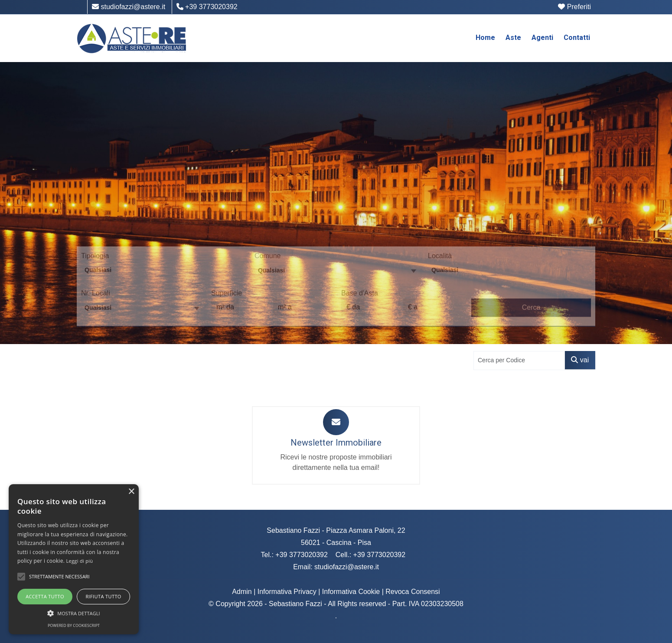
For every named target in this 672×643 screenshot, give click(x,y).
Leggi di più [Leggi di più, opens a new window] (80, 561)
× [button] (131, 492)
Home (485, 38)
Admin (242, 592)
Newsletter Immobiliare (336, 443)
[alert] (74, 559)
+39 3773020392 (207, 7)
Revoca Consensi (413, 592)
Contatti (577, 38)
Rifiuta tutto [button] (103, 596)
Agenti (542, 38)
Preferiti (574, 7)
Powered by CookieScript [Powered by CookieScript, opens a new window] (74, 625)
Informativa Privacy (287, 592)
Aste (513, 38)
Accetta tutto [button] (45, 596)
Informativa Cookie (351, 592)
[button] (21, 577)
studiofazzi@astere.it (129, 7)
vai (580, 360)
